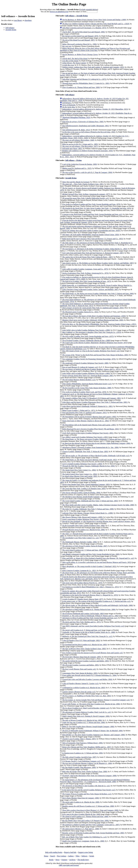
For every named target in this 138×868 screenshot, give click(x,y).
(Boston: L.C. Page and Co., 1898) (81, 829)
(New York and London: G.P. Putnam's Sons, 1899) (85, 821)
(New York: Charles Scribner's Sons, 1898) (85, 772)
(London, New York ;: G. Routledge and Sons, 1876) (97, 208)
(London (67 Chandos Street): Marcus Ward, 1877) (83, 599)
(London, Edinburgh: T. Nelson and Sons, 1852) (94, 439)
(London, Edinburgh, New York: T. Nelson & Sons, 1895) (85, 452)
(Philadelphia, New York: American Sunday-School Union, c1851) (99, 324)
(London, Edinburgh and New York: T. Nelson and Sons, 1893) (90, 501)
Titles (78, 856)
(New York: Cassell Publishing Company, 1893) (86, 484)
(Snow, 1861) (72, 149)
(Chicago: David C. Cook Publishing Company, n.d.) (81, 761)
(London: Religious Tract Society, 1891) (88, 433)
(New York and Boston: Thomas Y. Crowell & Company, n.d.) (96, 700)
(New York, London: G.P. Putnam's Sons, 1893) (84, 489)
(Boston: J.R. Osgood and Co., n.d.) (98, 558)
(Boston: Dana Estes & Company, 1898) (81, 798)
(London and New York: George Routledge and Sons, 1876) (91, 204)
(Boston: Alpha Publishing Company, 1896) (96, 443)
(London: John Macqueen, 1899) (79, 767)
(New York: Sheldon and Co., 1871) (81, 622)
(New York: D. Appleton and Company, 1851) (84, 413)
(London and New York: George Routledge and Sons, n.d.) (92, 214)
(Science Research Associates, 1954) (87, 151)
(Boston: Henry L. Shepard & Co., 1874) (90, 595)
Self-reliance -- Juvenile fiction (76, 16)
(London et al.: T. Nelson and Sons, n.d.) (96, 601)
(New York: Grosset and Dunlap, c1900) (94, 20)
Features (64, 860)
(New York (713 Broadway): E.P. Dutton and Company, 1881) (92, 398)
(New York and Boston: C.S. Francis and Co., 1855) (93, 239)
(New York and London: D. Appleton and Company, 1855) (93, 67)
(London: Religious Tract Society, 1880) (85, 363)
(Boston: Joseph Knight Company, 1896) (88, 727)
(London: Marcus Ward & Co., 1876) (82, 583)
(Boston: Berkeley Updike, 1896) (80, 542)
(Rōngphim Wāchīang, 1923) (76, 117)
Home (46, 856)
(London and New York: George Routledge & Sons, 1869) (91, 554)
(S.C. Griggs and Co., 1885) (80, 144)
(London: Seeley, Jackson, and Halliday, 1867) (98, 263)
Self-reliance (10, 28)
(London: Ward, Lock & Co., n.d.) (87, 712)
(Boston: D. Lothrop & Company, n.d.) (80, 367)
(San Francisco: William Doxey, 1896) (82, 743)
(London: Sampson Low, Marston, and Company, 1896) (94, 735)
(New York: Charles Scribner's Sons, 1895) (84, 649)
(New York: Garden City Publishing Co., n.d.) (84, 837)
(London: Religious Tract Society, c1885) (86, 373)
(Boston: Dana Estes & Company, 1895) (82, 657)
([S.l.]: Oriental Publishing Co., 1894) (89, 675)
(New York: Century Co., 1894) (79, 470)
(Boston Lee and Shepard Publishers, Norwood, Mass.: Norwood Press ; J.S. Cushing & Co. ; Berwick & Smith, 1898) (95, 781)
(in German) (76, 182)
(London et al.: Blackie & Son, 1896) (84, 530)
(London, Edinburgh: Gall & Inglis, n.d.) (96, 456)
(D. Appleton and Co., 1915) (77, 168)
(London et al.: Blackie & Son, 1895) (85, 645)
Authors (71, 856)
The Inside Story (83, 860)
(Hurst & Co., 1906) (79, 44)
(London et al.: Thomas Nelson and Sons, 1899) (81, 87)
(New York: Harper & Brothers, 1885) (95, 355)
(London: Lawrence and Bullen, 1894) (87, 679)
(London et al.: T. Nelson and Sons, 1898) (88, 806)
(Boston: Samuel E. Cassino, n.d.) (80, 684)
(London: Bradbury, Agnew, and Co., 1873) (91, 369)
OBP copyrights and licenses (69, 865)
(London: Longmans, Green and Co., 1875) (85, 269)
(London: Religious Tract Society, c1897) (83, 519)
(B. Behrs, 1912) (76, 130)
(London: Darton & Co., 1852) (80, 312)
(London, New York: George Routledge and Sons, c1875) (88, 336)
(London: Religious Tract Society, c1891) (85, 437)
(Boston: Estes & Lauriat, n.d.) (79, 692)
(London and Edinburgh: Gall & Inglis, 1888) (97, 605)
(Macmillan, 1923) (95, 109)
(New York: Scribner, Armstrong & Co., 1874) (85, 273)
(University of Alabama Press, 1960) (83, 122)
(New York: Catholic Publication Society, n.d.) (86, 198)
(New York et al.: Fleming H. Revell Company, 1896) (86, 716)
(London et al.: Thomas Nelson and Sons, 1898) (85, 817)
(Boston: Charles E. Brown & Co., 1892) (86, 421)
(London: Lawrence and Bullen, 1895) (86, 661)
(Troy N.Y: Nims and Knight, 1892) (81, 640)
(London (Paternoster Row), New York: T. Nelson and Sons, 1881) (95, 402)
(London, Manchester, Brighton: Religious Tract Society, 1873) (95, 343)
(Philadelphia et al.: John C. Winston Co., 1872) (91, 587)
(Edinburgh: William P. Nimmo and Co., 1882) (90, 616)
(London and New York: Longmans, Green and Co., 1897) (91, 825)
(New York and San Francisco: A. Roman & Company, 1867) (93, 253)
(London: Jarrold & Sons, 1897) (79, 757)
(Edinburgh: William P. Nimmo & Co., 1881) (87, 406)
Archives (72, 860)
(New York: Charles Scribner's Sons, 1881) (83, 184)
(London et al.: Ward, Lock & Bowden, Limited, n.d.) (86, 708)
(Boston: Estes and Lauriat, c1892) (89, 417)
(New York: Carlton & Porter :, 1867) (87, 257)
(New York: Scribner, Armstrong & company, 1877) (86, 194)
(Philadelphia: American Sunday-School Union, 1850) (91, 235)
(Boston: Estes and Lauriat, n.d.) (93, 653)
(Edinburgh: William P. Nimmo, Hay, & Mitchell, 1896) (92, 731)
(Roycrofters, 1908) (78, 140)
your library (18, 20)
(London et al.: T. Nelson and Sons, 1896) (84, 722)
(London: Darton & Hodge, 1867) (85, 546)
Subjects (84, 856)
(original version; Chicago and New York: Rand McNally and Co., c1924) (96, 24)
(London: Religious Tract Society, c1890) (86, 330)
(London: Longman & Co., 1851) (79, 571)
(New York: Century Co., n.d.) (81, 538)
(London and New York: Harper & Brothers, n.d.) (87, 794)
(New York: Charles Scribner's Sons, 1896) (83, 526)
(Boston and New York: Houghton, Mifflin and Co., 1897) (87, 747)
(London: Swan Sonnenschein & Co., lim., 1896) (90, 447)
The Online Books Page (69, 4)
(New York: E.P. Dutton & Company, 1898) (89, 776)
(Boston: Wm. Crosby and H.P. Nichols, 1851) (98, 521)
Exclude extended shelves (89, 10)
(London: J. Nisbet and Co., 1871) (79, 410)
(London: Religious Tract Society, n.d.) (91, 351)
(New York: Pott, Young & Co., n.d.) (87, 636)
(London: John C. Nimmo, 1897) (79, 739)
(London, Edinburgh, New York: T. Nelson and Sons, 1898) (88, 509)
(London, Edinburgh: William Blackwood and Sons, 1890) (93, 320)
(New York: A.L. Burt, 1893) (87, 696)
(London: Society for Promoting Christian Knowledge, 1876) (89, 359)
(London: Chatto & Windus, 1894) (81, 493)
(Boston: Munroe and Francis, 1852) (97, 562)
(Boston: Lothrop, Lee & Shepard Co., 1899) (87, 763)
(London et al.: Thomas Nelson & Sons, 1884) (89, 609)
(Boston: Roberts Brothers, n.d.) (79, 380)
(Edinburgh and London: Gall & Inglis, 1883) (83, 614)
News (57, 860)
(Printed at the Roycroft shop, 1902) (89, 132)
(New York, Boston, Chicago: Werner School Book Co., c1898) (88, 513)
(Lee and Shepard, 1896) (84, 32)
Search (53, 856)
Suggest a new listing (85, 852)
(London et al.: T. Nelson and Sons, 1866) (83, 550)
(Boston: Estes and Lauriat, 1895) (80, 476)
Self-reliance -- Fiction (73, 160)
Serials (92, 856)
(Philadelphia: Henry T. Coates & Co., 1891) (86, 83)
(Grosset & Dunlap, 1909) (80, 164)
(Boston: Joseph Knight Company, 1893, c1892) (86, 497)
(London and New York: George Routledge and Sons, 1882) (93, 833)
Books (51, 860)
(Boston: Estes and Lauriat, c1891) (89, 425)
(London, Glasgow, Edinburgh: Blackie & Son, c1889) (86, 340)
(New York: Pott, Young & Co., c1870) (92, 332)
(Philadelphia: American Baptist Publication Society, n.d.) (87, 384)
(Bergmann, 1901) (86, 126)
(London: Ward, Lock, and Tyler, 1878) (84, 392)
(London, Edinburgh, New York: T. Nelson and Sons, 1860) (98, 294)
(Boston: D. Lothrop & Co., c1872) (84, 79)
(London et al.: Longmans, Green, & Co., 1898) (83, 841)
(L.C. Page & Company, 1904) (87, 172)
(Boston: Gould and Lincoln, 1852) (90, 460)
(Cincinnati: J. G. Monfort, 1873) (84, 28)
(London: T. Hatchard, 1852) (89, 566)
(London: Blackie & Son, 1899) (81, 814)
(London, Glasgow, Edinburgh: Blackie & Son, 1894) (88, 466)
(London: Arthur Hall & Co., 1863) (95, 249)
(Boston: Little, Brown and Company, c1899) (82, 517)
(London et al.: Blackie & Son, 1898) (81, 802)
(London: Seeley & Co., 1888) (89, 632)
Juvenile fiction (11, 30)
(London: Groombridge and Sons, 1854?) (91, 231)
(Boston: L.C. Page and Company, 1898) (90, 810)
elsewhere (28, 20)
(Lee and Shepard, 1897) (78, 40)
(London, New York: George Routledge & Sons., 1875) (87, 281)
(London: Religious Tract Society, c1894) (82, 464)
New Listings (62, 856)
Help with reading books (54, 852)
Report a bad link (70, 852)
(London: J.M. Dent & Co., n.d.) (86, 786)
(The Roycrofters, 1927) (80, 146)
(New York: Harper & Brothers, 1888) (87, 388)
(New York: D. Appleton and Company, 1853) (93, 308)
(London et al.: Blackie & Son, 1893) (84, 688)
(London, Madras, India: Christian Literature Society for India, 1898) (98, 505)
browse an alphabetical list (59, 12)
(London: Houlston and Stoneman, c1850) (94, 316)
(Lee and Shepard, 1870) (80, 36)
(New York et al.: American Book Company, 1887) (88, 376)
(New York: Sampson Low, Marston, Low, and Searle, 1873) (96, 578)
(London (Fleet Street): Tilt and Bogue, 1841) (91, 429)
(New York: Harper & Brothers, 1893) (80, 673)
